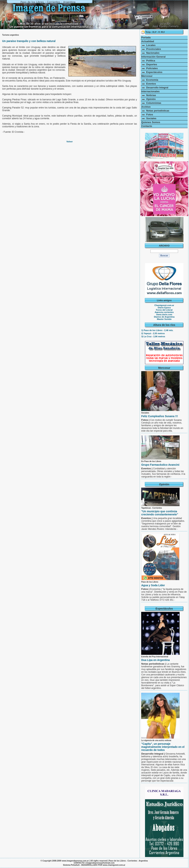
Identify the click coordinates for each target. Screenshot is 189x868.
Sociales (149, 118)
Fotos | (146, 420)
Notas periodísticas (155, 111)
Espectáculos (152, 72)
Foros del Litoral (164, 310)
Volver (70, 142)
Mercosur (147, 76)
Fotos (147, 114)
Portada (146, 37)
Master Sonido (164, 319)
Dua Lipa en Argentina (155, 660)
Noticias (148, 95)
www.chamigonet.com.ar (114, 865)
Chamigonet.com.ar (164, 305)
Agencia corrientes (164, 312)
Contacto (147, 126)
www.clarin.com (164, 314)
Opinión (148, 99)
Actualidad (148, 41)
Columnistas (151, 103)
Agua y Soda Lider (153, 585)
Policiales (149, 68)
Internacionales (150, 91)
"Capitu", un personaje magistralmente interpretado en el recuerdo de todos (163, 747)
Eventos (148, 84)
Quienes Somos (151, 122)
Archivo (146, 107)
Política (148, 61)
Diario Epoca (164, 308)
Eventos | (147, 468)
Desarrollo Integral (155, 88)
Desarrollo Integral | (153, 754)
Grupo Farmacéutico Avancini (160, 465)
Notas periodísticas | (154, 664)
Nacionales (150, 53)
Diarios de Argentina (164, 317)
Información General (153, 57)
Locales (148, 45)
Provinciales (151, 49)
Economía (150, 80)
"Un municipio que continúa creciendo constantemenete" (160, 513)
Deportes (149, 64)
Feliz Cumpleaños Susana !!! (160, 416)
